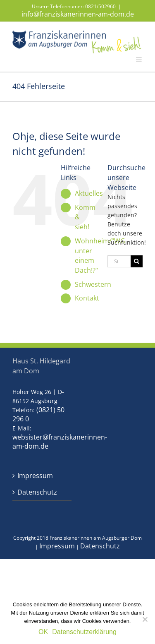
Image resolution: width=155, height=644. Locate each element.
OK (43, 632)
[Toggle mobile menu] (139, 59)
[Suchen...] (119, 261)
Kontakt (87, 298)
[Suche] (137, 261)
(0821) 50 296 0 (38, 414)
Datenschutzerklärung (84, 632)
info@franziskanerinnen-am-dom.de (78, 14)
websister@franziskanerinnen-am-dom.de (60, 442)
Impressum (35, 476)
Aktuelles (89, 193)
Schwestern (93, 284)
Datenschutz (37, 492)
